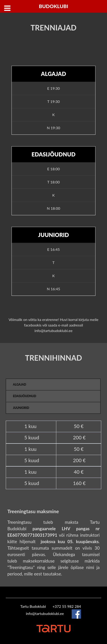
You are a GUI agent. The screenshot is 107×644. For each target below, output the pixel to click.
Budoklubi (53, 6)
